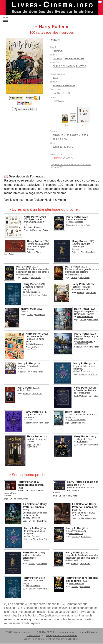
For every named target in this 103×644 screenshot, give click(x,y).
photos (81, 66)
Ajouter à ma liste (24, 109)
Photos (58, 51)
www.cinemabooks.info (68, 639)
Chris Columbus (64, 66)
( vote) (63, 158)
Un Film (58, 59)
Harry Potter (61, 93)
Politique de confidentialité (61, 635)
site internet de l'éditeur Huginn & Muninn (40, 200)
